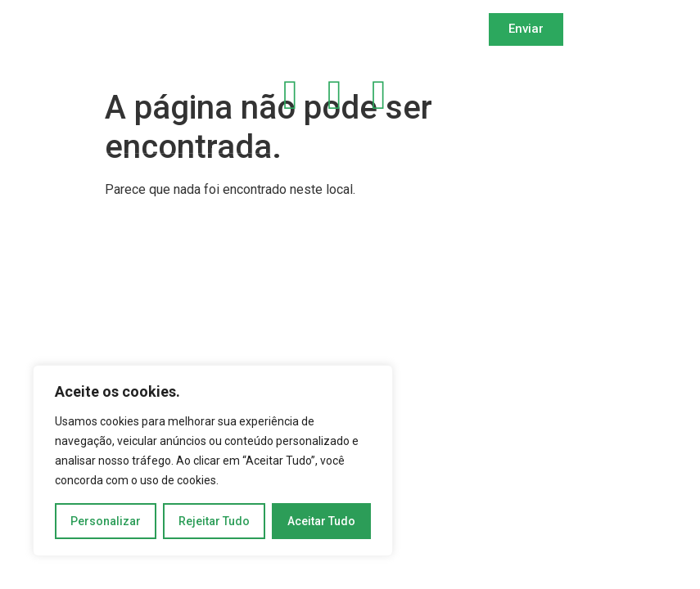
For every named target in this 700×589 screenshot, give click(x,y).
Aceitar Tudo (321, 521)
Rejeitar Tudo (214, 521)
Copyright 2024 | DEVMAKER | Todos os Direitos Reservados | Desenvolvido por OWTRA (264, 182)
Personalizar (106, 521)
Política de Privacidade (565, 86)
